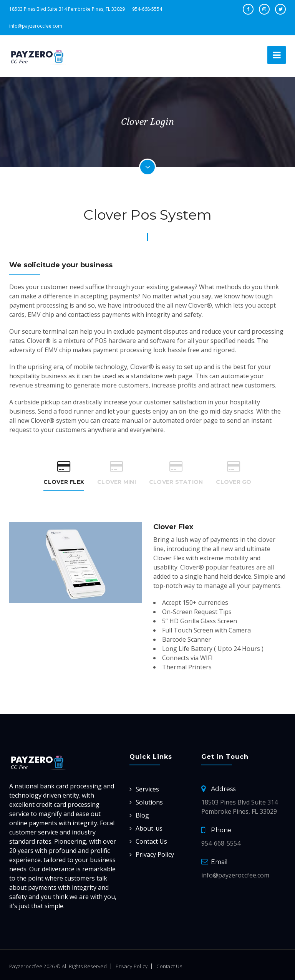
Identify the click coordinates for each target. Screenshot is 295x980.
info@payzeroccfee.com (36, 26)
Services (147, 789)
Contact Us (151, 841)
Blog (142, 815)
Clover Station (176, 473)
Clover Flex (64, 473)
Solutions (149, 802)
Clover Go (234, 473)
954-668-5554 (147, 9)
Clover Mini (117, 473)
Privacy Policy (155, 854)
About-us (149, 828)
